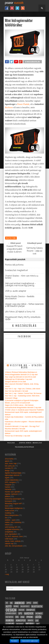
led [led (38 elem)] (37, 620)
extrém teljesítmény (12, 480)
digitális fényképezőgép (13, 473)
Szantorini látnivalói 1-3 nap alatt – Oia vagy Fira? (22, 426)
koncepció (8, 501)
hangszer (8, 485)
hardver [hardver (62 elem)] (29, 613)
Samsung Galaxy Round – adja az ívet (35, 251)
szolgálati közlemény (12, 529)
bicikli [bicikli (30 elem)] (16, 606)
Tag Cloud (11, 443)
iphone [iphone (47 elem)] (30, 617)
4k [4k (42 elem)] (11, 603)
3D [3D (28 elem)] (7, 603)
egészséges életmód (12, 475)
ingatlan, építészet (11, 494)
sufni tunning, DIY (11, 527)
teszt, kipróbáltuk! (11, 534)
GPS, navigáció (10, 482)
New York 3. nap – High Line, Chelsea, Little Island (23, 389)
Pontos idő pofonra (14, 265)
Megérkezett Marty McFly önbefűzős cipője (23, 318)
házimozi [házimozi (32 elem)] (39, 613)
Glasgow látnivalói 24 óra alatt (15, 382)
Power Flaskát (23, 104)
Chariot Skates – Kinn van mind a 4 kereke (22, 277)
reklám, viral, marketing (13, 522)
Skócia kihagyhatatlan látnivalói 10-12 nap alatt (21, 375)
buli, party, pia (10, 466)
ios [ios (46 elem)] (17, 617)
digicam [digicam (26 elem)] (21, 610)
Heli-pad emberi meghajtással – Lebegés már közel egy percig (20, 284)
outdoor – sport (10, 520)
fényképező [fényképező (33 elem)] (31, 610)
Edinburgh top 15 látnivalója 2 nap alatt (19, 379)
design (7, 471)
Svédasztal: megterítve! (16, 270)
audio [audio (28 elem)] (35, 603)
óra (6, 518)
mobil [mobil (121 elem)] (30, 624)
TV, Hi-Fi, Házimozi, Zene (14, 536)
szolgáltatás (9, 532)
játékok (7, 496)
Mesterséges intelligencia (14, 508)
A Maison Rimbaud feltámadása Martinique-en (21, 372)
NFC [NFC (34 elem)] (38, 624)
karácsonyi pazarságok (13, 499)
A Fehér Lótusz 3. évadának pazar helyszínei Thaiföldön (24, 410)
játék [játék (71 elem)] (38, 617)
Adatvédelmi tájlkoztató (30, 641)
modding (8, 513)
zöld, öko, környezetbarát (14, 546)
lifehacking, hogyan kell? (14, 504)
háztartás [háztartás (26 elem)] (9, 617)
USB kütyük (9, 539)
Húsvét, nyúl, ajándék (12, 492)
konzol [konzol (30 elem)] (31, 620)
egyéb (7, 478)
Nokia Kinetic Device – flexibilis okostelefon (20, 298)
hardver (8, 487)
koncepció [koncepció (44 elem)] (21, 620)
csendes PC (9, 468)
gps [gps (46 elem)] (20, 613)
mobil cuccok (9, 511)
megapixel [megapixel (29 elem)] (20, 624)
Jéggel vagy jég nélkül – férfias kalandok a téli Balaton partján (24, 305)
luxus (7, 506)
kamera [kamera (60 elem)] (10, 620)
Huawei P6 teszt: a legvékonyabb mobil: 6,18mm (15, 249)
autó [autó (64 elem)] (9, 606)
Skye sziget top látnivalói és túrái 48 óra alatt (20, 377)
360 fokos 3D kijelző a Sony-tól (20, 312)
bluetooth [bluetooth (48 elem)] (37, 606)
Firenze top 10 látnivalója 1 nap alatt (18, 436)
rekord (7, 525)
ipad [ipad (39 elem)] (22, 617)
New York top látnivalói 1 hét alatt (17, 391)
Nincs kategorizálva (12, 515)
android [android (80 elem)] (20, 603)
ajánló (7, 461)
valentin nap (9, 544)
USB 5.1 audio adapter (16, 291)
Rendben (14, 641)
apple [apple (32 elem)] (29, 603)
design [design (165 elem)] (11, 610)
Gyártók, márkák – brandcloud (30, 443)
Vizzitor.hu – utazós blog (26, 366)
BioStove (9, 107)
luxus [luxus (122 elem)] (10, 624)
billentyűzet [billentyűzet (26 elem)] (25, 606)
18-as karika (9, 459)
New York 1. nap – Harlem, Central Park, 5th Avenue (23, 393)
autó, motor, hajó (11, 464)
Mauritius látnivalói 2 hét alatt (15, 429)
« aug (7, 574)
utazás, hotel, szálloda (13, 541)
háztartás (8, 489)
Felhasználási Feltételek (24, 447)
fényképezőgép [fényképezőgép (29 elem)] (11, 613)
